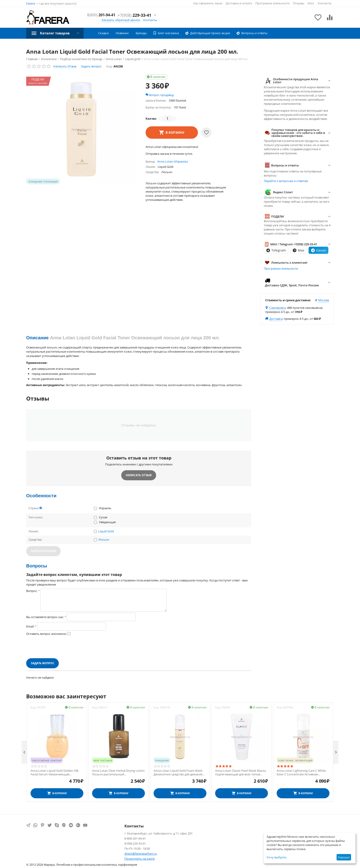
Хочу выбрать (277, 857)
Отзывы (299, 3)
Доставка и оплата (239, 3)
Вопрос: (32, 591)
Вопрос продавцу (160, 95)
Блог (311, 3)
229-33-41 (134, 18)
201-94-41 (136, 13)
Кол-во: (151, 119)
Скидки (103, 33)
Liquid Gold (106, 531)
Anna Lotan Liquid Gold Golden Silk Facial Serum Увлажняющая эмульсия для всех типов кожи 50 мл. (57, 773)
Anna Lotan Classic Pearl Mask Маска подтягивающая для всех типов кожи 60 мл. (240, 773)
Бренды (141, 33)
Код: (109, 66)
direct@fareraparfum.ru (141, 854)
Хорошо (344, 857)
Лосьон (104, 540)
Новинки (122, 33)
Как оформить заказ (208, 3)
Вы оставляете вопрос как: (45, 617)
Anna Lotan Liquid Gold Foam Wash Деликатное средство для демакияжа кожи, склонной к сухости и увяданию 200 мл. (180, 773)
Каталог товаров (56, 33)
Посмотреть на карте (140, 859)
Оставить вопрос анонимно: (46, 634)
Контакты (325, 3)
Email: (30, 626)
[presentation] (61, 647)
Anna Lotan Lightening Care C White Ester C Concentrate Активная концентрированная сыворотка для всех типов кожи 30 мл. (302, 773)
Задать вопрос (91, 66)
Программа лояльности (272, 3)
